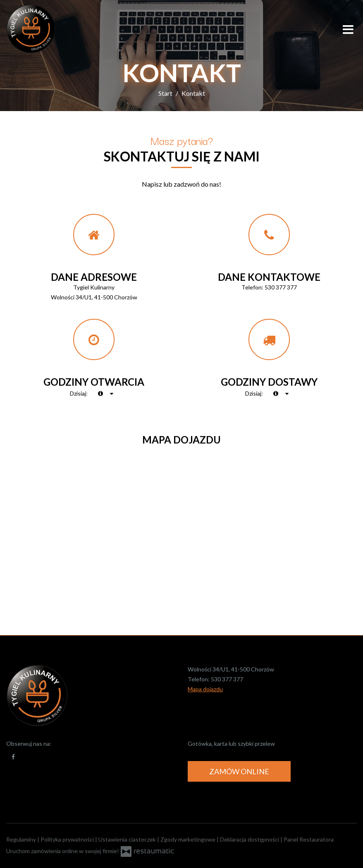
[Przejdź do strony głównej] (60, 29)
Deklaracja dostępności (250, 839)
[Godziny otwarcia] (112, 394)
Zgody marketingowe (189, 839)
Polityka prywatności (68, 839)
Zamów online (239, 771)
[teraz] (100, 394)
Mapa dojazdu (205, 689)
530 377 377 (281, 287)
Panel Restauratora (309, 839)
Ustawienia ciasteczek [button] (128, 839)
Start (165, 93)
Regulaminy (22, 839)
